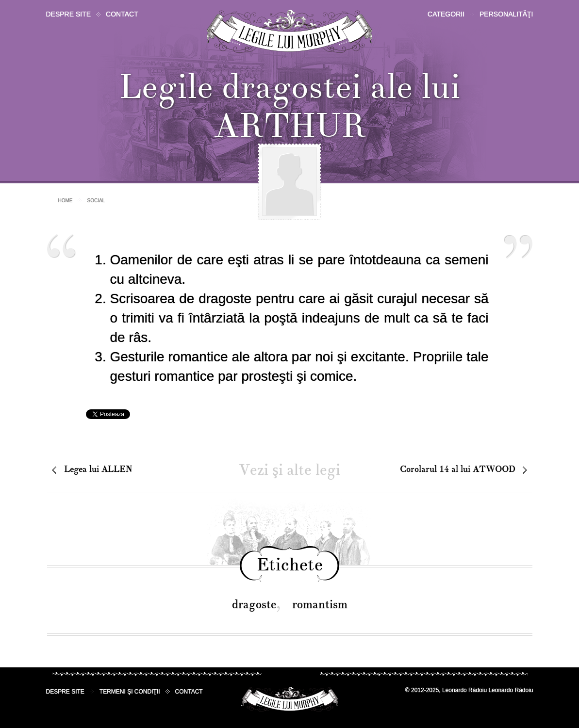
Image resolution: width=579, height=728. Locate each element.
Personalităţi (506, 14)
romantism (320, 605)
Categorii (446, 14)
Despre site (69, 14)
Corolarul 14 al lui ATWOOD (458, 469)
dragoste (254, 605)
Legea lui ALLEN (98, 469)
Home (66, 201)
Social (96, 201)
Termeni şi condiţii (130, 692)
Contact (122, 14)
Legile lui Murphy (289, 31)
